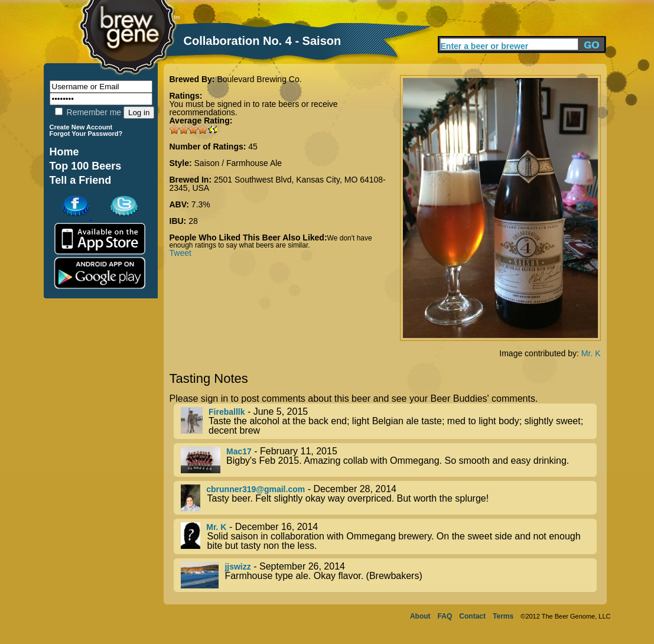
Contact (472, 616)
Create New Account (81, 127)
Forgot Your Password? (86, 134)
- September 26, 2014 (389, 575)
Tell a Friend (81, 180)
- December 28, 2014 (389, 498)
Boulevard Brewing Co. (259, 79)
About (420, 616)
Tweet (180, 253)
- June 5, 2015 (389, 421)
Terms (503, 616)
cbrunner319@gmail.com (256, 489)
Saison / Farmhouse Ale (238, 163)
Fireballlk (227, 412)
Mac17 (239, 451)
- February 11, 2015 (389, 460)
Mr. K (591, 353)
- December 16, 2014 (389, 536)
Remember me (88, 112)
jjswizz (237, 567)
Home (64, 152)
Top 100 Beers (86, 166)
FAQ (445, 616)
